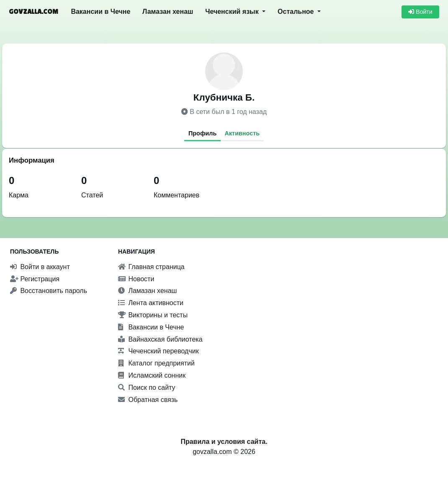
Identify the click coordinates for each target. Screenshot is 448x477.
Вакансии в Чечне (100, 12)
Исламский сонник (152, 375)
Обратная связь (148, 400)
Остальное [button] (297, 12)
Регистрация (35, 279)
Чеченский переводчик (158, 351)
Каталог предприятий (156, 363)
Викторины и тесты (153, 315)
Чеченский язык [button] (233, 12)
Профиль (202, 133)
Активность (242, 133)
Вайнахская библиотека (160, 339)
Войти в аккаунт (40, 267)
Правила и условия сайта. (224, 442)
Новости (136, 279)
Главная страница (151, 267)
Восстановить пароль (49, 291)
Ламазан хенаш (168, 12)
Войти (420, 12)
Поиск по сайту (147, 388)
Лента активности (151, 303)
